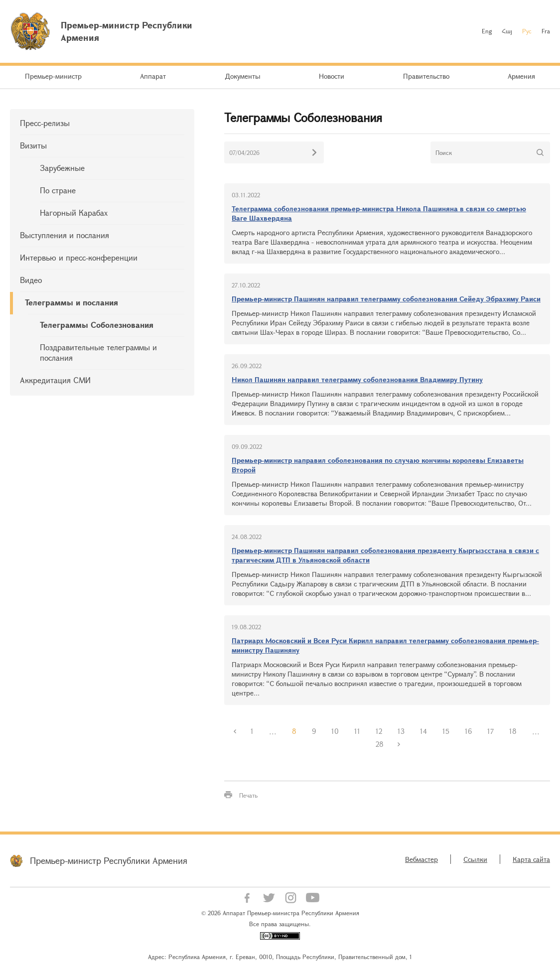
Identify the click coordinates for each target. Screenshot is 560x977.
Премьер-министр (53, 76)
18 (513, 731)
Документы (243, 76)
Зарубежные (62, 168)
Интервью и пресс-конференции (79, 257)
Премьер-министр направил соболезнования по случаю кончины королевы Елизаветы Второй (378, 465)
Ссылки (475, 859)
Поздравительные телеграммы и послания (98, 352)
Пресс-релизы (45, 123)
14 (423, 731)
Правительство (426, 76)
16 (468, 731)
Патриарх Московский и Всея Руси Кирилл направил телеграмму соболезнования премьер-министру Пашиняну (385, 645)
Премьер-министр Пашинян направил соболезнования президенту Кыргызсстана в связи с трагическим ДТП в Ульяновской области (385, 555)
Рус (527, 31)
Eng (487, 31)
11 (357, 731)
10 (335, 731)
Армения (521, 76)
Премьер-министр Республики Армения (109, 860)
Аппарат (153, 76)
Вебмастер (421, 859)
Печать (248, 795)
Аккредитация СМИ (55, 380)
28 (380, 744)
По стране (58, 190)
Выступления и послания (65, 235)
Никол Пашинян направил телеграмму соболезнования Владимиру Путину (357, 379)
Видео (31, 280)
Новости (332, 76)
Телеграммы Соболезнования (97, 325)
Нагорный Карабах (74, 212)
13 (401, 731)
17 (490, 731)
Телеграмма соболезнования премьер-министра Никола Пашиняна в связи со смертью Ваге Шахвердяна (379, 213)
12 (379, 731)
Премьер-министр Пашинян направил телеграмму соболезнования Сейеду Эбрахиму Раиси (386, 299)
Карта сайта (531, 859)
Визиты (33, 145)
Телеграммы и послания (71, 302)
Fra (546, 31)
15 (446, 731)
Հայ (507, 31)
